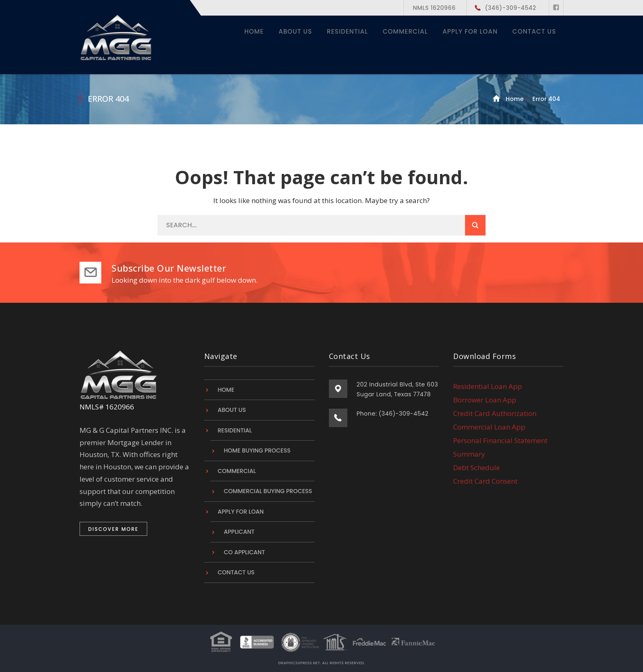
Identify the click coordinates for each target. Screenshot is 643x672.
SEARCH (475, 225)
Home (515, 99)
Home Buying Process (257, 450)
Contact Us (236, 572)
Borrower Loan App (485, 400)
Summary (469, 454)
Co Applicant (244, 552)
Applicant (239, 532)
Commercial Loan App (489, 427)
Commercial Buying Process (268, 491)
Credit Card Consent (485, 481)
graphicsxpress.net (299, 663)
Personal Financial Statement (500, 440)
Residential (235, 430)
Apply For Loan (241, 512)
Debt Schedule (477, 467)
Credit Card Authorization (495, 413)
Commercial (237, 471)
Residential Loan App (488, 386)
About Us (232, 410)
